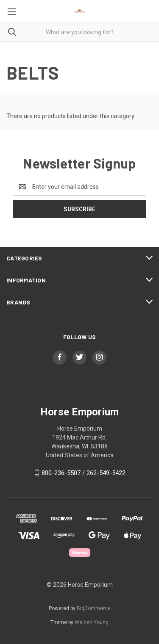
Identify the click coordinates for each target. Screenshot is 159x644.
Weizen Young (92, 622)
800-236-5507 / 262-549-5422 (84, 473)
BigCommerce (94, 608)
